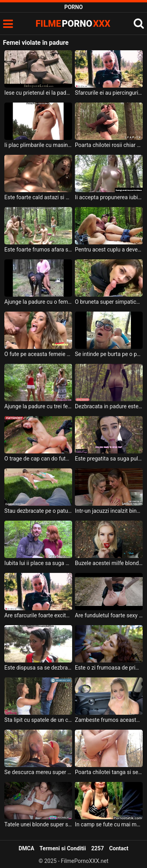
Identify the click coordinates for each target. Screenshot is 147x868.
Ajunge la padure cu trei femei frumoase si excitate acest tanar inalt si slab (38, 406)
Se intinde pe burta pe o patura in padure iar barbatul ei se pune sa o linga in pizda (109, 354)
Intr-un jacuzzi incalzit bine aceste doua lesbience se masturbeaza (109, 511)
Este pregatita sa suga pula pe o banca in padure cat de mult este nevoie (109, 459)
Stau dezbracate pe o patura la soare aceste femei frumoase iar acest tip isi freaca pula (38, 511)
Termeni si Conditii (63, 848)
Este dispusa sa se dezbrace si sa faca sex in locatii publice (38, 668)
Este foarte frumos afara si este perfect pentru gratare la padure (38, 250)
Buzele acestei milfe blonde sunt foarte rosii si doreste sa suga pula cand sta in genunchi (109, 563)
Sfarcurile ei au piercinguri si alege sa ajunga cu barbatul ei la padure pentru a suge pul (109, 93)
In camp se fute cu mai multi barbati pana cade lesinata (109, 824)
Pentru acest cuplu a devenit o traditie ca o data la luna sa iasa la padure (109, 250)
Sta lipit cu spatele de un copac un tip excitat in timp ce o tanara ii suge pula (38, 720)
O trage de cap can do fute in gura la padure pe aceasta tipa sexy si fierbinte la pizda (38, 459)
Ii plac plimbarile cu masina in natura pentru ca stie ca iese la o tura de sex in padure (38, 145)
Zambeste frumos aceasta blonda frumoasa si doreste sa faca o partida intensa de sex (109, 720)
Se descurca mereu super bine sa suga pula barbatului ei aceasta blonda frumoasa (38, 772)
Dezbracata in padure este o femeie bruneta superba (109, 406)
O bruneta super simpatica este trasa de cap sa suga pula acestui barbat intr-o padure (109, 302)
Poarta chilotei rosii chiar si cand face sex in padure (109, 145)
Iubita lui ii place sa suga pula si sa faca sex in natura (38, 563)
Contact (119, 848)
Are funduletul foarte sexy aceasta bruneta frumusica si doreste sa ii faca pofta (109, 615)
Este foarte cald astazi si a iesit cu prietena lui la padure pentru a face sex (38, 197)
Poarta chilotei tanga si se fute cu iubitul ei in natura (109, 772)
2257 (98, 848)
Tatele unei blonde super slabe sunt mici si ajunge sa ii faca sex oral (38, 824)
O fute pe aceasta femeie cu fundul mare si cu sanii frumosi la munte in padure (38, 354)
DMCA (26, 848)
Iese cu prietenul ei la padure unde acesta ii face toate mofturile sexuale (38, 93)
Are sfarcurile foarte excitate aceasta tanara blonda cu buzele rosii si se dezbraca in (38, 615)
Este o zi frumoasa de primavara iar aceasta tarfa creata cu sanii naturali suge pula (109, 668)
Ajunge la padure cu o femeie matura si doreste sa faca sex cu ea (38, 302)
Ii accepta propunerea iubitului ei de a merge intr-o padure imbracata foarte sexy (109, 197)
